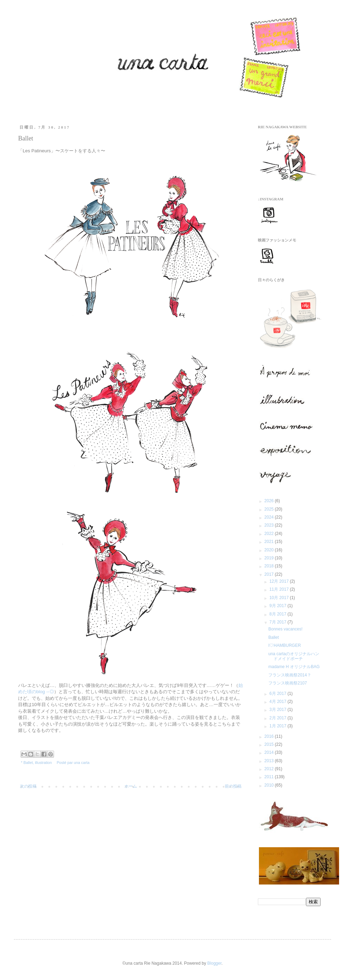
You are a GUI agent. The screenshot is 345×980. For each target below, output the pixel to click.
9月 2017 (278, 606)
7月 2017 (278, 622)
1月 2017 (278, 726)
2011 (270, 777)
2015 (270, 744)
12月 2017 (280, 581)
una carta (82, 763)
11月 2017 (280, 589)
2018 (270, 566)
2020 (270, 550)
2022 (270, 534)
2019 (270, 558)
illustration (43, 763)
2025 (270, 509)
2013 (270, 761)
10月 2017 (280, 598)
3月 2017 (278, 710)
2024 (270, 517)
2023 (270, 525)
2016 (270, 736)
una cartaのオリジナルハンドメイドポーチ (294, 656)
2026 (270, 501)
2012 (270, 769)
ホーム (131, 786)
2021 (270, 542)
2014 (270, 752)
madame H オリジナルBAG (294, 667)
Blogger (214, 963)
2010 (270, 785)
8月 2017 (278, 614)
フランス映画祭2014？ (290, 675)
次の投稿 (28, 786)
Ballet (28, 763)
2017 (270, 574)
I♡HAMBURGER (285, 645)
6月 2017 (278, 694)
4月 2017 (278, 702)
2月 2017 (278, 718)
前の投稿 (233, 786)
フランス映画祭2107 (288, 683)
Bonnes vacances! (285, 629)
